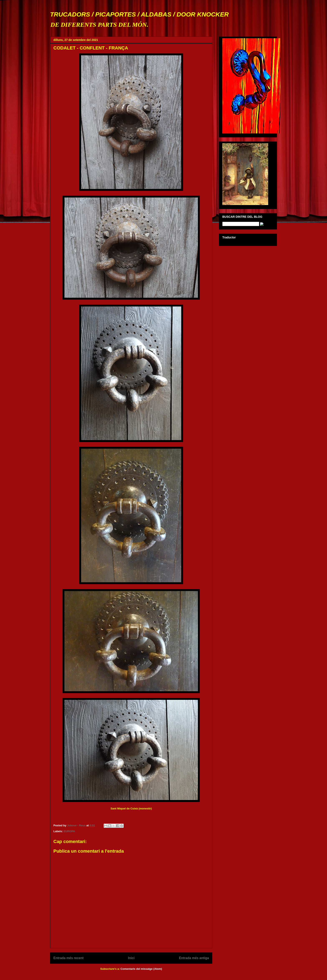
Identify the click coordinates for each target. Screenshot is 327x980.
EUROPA (69, 831)
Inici (131, 958)
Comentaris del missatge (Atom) (141, 969)
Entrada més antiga (194, 958)
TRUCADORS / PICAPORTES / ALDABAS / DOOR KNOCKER (139, 14)
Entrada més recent (69, 958)
